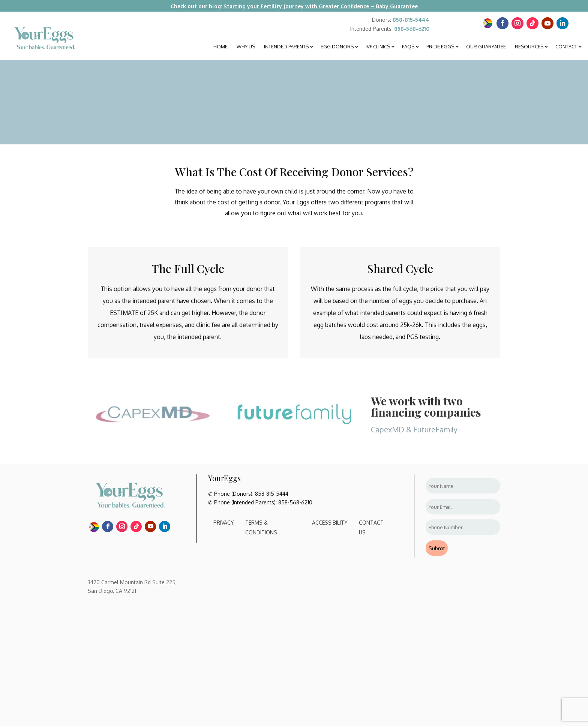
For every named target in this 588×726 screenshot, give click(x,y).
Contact (566, 46)
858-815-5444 (411, 20)
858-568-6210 (412, 29)
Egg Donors (337, 46)
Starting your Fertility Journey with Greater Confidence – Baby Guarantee (321, 6)
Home (220, 46)
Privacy (224, 523)
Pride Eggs (440, 46)
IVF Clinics (378, 46)
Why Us (246, 46)
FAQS (408, 46)
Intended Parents (286, 46)
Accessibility (330, 523)
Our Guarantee (486, 46)
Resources (529, 46)
